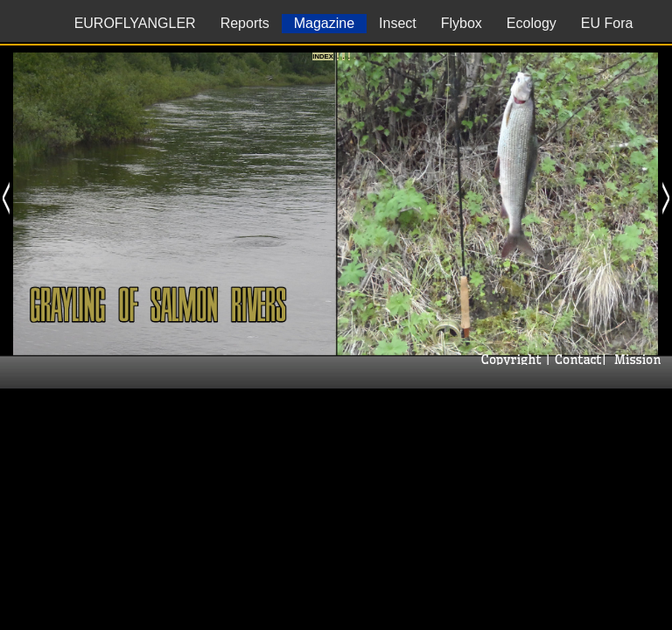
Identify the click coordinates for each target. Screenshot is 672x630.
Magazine (324, 23)
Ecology (532, 23)
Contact (576, 360)
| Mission (633, 360)
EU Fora (607, 23)
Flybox (462, 23)
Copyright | (514, 360)
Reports (245, 23)
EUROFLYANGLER (135, 23)
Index (322, 56)
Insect (398, 23)
